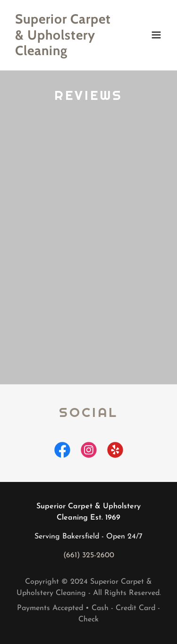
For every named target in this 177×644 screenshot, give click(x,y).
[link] (65, 53)
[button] (156, 35)
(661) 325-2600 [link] (89, 555)
